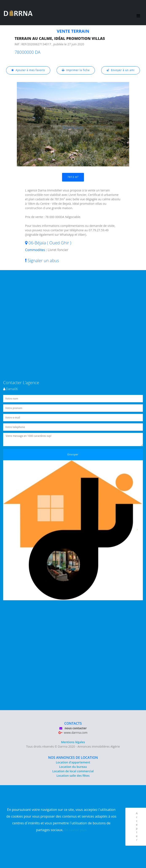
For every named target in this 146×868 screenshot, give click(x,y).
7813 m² (73, 177)
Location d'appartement (73, 762)
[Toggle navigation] (138, 13)
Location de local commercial (73, 771)
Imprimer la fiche (76, 70)
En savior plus (75, 830)
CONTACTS (73, 723)
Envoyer (73, 454)
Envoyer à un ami (121, 70)
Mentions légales (73, 742)
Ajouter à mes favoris (28, 70)
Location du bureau (73, 767)
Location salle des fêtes (73, 776)
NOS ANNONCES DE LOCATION (73, 758)
